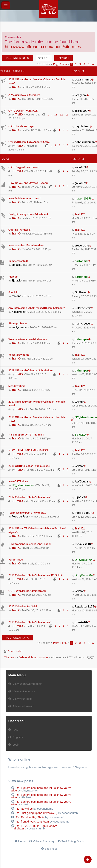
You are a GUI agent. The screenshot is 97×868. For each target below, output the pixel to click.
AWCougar (82, 481)
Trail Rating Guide (73, 841)
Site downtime (17, 386)
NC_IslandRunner (23, 485)
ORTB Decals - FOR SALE (23, 111)
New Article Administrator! (24, 198)
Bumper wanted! (18, 261)
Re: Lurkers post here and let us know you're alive (41, 789)
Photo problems (18, 323)
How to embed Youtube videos (26, 245)
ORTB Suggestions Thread (23, 167)
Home (22, 841)
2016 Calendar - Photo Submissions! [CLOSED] (35, 575)
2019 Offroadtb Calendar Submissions (31, 370)
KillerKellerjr (20, 312)
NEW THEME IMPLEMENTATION (28, 450)
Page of (60, 64)
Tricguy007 (82, 111)
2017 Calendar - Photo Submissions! (30, 497)
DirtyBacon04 (84, 560)
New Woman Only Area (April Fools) (30, 544)
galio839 (80, 167)
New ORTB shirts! (19, 481)
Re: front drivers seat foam (32, 821)
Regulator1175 (84, 606)
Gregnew (81, 95)
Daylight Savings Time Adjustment (28, 214)
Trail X (16, 87)
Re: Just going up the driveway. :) (37, 813)
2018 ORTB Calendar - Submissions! (29, 466)
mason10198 (83, 198)
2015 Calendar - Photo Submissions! (30, 622)
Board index (15, 651)
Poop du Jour (20, 516)
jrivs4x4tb (81, 622)
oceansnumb (83, 79)
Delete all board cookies (34, 657)
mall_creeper (20, 327)
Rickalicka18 (83, 544)
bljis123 (80, 497)
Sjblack (16, 265)
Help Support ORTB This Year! (26, 435)
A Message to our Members (24, 95)
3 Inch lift (14, 292)
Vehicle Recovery (44, 841)
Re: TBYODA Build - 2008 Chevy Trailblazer (34, 827)
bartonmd (81, 261)
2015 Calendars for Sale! (23, 606)
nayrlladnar (82, 126)
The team (10, 657)
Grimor (79, 402)
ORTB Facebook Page (21, 126)
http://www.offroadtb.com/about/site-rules (43, 47)
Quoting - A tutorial (20, 230)
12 (61, 115)
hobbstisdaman (85, 142)
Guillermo (81, 292)
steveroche (82, 245)
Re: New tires (24, 809)
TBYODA (81, 435)
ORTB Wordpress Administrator (27, 591)
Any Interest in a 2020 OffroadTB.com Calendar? (37, 308)
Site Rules (51, 849)
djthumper (81, 339)
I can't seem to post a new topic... (27, 513)
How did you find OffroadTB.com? (28, 183)
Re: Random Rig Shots (30, 817)
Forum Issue (16, 560)
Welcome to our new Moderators (28, 339)
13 (67, 115)
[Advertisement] (49, 26)
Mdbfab (13, 277)
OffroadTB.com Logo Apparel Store (29, 142)
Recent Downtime (19, 355)
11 (56, 115)
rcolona (16, 296)
